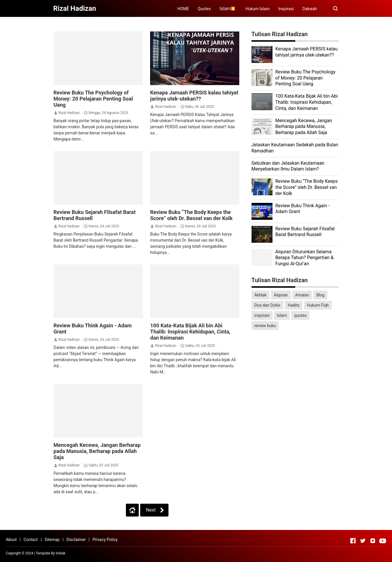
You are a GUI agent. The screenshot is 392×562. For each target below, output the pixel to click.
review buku (265, 326)
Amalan (302, 295)
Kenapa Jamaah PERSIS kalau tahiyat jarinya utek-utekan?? (194, 96)
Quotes (204, 9)
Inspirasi (286, 9)
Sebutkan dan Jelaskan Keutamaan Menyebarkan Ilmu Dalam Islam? (288, 166)
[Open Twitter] (363, 541)
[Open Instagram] (373, 541)
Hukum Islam (257, 9)
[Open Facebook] (353, 541)
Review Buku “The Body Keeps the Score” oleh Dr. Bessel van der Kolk (191, 215)
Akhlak (261, 295)
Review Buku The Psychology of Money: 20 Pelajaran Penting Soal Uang (93, 99)
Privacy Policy (105, 540)
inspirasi (262, 315)
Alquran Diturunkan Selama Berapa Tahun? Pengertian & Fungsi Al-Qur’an (305, 258)
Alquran (281, 295)
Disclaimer (76, 540)
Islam (282, 315)
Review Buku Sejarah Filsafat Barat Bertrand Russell (305, 232)
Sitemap (52, 540)
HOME (183, 9)
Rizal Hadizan (69, 113)
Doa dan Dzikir (268, 305)
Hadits (294, 305)
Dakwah (310, 9)
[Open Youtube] (383, 541)
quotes (300, 315)
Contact (31, 540)
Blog (320, 295)
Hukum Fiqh (318, 305)
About (11, 540)
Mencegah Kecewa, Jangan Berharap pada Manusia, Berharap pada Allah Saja (97, 451)
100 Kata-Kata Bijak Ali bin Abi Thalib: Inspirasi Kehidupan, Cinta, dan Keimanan (190, 332)
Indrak (60, 553)
